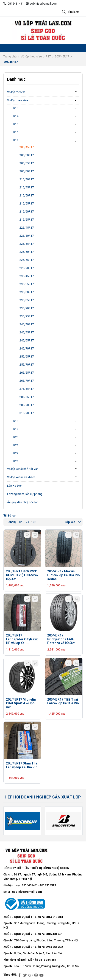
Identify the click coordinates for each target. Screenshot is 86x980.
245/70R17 (27, 348)
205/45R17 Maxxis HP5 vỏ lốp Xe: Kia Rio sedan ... (64, 575)
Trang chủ (10, 56)
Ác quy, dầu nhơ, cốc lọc (23, 502)
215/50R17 (27, 195)
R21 (16, 445)
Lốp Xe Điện (15, 486)
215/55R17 (27, 203)
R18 (16, 421)
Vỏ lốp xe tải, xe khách (21, 477)
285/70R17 (27, 405)
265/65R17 (27, 373)
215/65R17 (27, 220)
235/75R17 (27, 316)
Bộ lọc (10, 516)
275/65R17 (27, 389)
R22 (16, 453)
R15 (16, 124)
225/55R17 (27, 244)
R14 (16, 116)
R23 (16, 461)
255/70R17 (27, 365)
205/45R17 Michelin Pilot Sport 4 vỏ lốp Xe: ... (21, 703)
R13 (16, 108)
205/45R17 (62, 56)
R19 (16, 429)
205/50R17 (27, 155)
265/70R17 (27, 381)
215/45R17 (27, 187)
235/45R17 (27, 276)
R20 (16, 437)
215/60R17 (27, 212)
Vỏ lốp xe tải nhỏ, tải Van (23, 469)
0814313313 (48, 885)
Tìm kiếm (71, 12)
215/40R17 (27, 179)
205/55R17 (27, 163)
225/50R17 (27, 236)
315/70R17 (27, 413)
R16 (16, 132)
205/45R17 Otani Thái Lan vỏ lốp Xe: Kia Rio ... (22, 767)
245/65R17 (27, 340)
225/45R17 (27, 228)
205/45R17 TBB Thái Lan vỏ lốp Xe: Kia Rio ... (63, 703)
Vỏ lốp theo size (31, 56)
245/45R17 (27, 332)
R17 (48, 56)
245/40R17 (27, 324)
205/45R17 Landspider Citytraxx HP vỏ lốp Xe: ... (22, 639)
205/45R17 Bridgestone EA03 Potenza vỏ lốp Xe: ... (63, 639)
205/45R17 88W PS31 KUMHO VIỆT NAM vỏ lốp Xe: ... (22, 575)
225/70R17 (27, 268)
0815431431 (14, 4)
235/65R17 (27, 300)
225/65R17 (27, 260)
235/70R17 (27, 308)
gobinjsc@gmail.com (42, 4)
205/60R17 (27, 171)
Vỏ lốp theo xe (16, 92)
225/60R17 (27, 252)
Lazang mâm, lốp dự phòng (25, 494)
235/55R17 (27, 284)
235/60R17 (27, 292)
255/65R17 (27, 356)
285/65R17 (27, 397)
